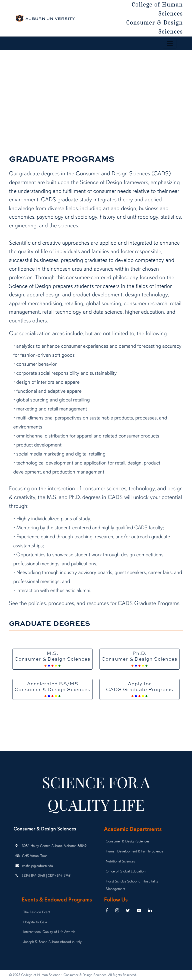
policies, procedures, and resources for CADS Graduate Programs (104, 603)
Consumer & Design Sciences (155, 27)
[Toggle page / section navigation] (170, 44)
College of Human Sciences (158, 9)
